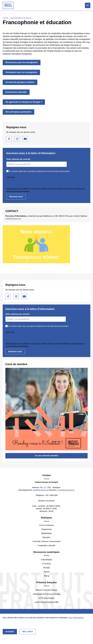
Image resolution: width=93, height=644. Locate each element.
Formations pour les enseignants (21, 72)
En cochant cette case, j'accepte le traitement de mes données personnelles (39, 171)
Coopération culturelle (46, 545)
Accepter (10, 632)
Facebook (9, 139)
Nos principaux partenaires (18, 112)
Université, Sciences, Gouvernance (46, 541)
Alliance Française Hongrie (46, 590)
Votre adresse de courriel (18, 159)
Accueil (6, 18)
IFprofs (46, 572)
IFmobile (46, 568)
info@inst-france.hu (13, 219)
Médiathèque (47, 533)
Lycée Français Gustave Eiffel (46, 602)
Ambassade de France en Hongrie (46, 594)
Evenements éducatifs (16, 92)
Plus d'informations (76, 618)
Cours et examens (46, 525)
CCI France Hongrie (46, 598)
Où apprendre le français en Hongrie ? (24, 102)
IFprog (46, 576)
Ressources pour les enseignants (22, 62)
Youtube (25, 139)
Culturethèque (47, 560)
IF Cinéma (46, 564)
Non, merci (28, 632)
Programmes (46, 529)
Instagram (17, 139)
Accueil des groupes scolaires (20, 82)
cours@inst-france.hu (66, 490)
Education (46, 537)
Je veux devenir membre (46, 456)
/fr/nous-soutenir (46, 244)
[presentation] (23, 183)
